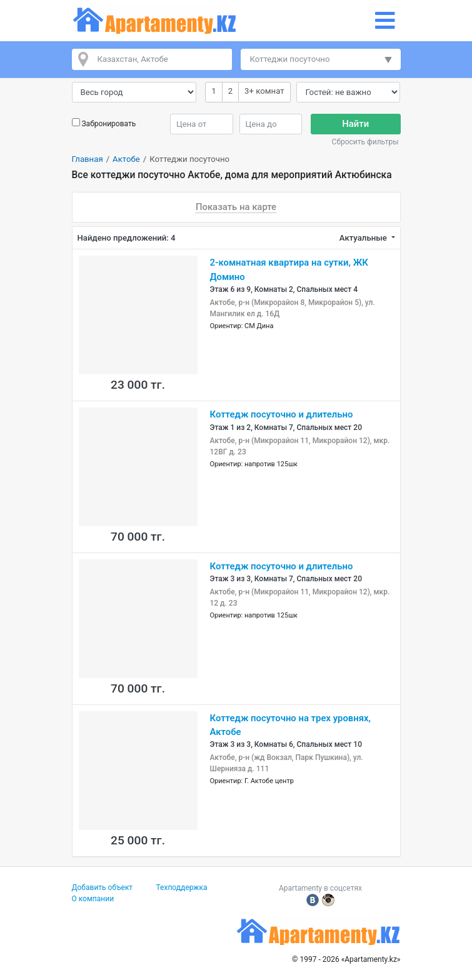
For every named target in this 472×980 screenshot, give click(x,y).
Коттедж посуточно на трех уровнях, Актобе (291, 725)
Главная (88, 159)
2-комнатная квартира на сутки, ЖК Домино (289, 269)
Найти (355, 124)
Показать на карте (236, 207)
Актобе (126, 159)
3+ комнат (264, 90)
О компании (93, 899)
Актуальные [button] (364, 238)
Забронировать (108, 124)
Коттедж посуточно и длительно (282, 414)
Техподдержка (182, 887)
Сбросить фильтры (365, 142)
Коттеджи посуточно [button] (290, 59)
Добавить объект (103, 887)
